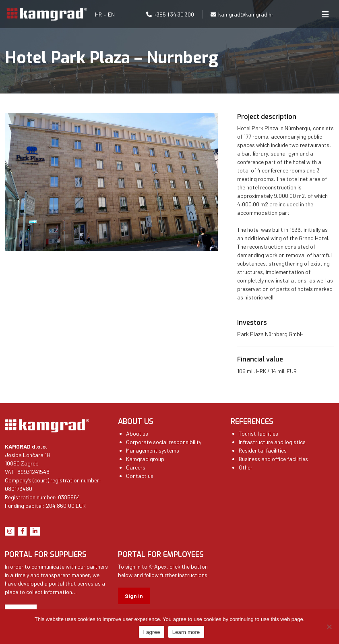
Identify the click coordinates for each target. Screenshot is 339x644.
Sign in (134, 596)
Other (246, 467)
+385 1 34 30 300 (174, 14)
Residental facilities (263, 450)
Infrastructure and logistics (272, 442)
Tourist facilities (258, 433)
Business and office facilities (273, 459)
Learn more (186, 632)
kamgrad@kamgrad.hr (246, 14)
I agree (151, 632)
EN (111, 14)
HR (98, 14)
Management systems (153, 450)
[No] (329, 627)
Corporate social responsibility (164, 442)
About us (137, 433)
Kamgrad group (145, 459)
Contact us (140, 476)
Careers (136, 467)
